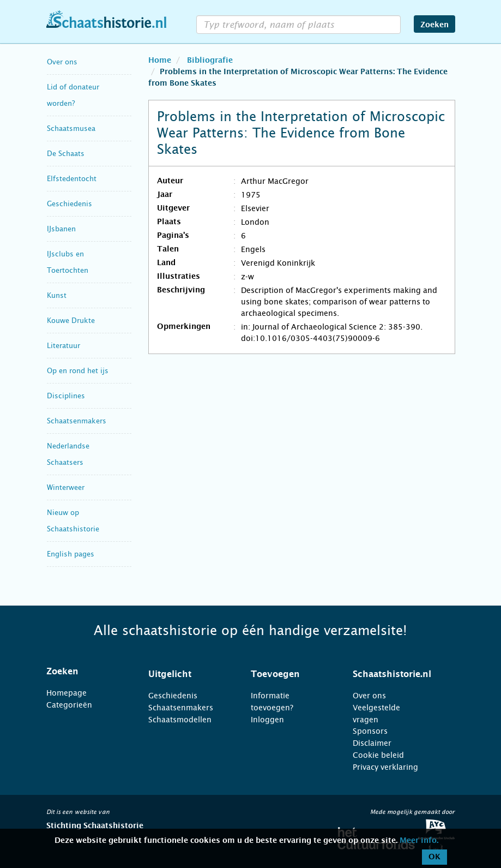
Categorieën (69, 705)
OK (434, 857)
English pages (71, 554)
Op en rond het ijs (78, 371)
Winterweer (66, 487)
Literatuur (64, 346)
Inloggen (267, 720)
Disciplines (66, 396)
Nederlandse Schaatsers (68, 454)
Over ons (62, 62)
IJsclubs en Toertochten (68, 262)
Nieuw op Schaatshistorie (73, 521)
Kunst (57, 295)
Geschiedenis (70, 204)
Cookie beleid (378, 755)
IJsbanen (61, 229)
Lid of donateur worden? (73, 95)
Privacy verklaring (385, 767)
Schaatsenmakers (77, 421)
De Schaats (66, 154)
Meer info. (419, 841)
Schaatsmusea (71, 128)
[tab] (84, 672)
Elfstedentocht (72, 179)
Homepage (67, 693)
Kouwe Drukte (71, 321)
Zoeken (434, 25)
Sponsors (370, 731)
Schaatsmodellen (180, 720)
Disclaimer (372, 743)
